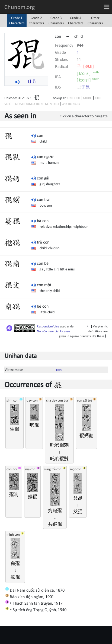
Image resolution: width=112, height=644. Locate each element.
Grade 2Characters (36, 20)
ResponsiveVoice (48, 326)
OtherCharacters (95, 20)
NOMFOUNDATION (29, 104)
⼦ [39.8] (85, 66)
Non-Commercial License (53, 331)
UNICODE (74, 98)
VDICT (9, 104)
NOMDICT (52, 104)
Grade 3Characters (56, 20)
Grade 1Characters (17, 20)
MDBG (88, 98)
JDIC (98, 98)
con (59, 370)
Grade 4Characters (76, 20)
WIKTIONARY (71, 104)
